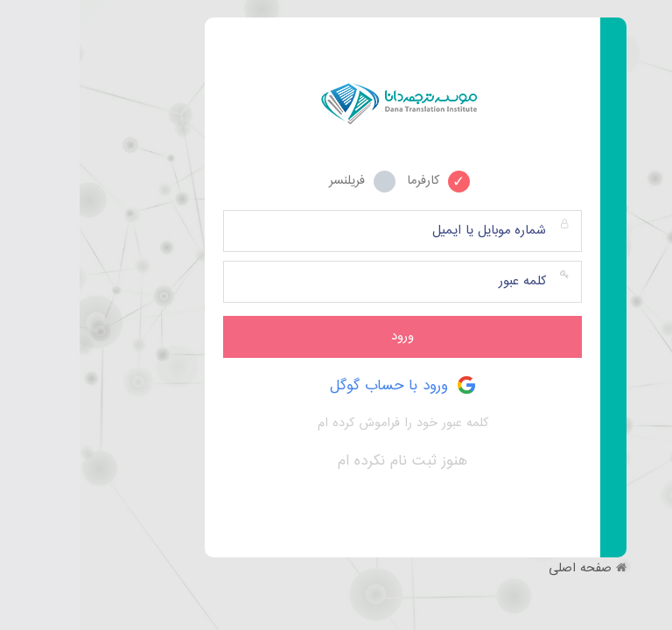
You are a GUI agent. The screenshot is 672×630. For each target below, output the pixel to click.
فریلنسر (283, 180)
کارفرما (359, 180)
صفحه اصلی (500, 569)
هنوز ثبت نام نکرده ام (323, 461)
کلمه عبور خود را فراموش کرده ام (323, 423)
